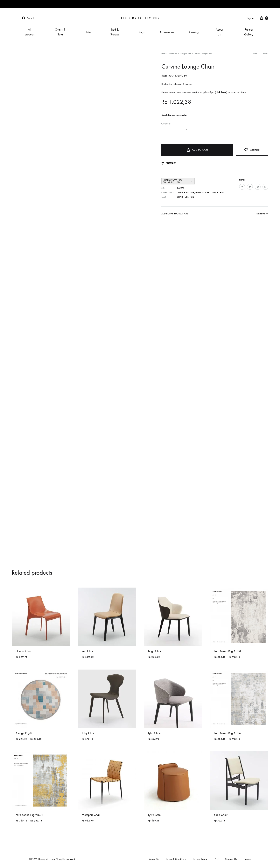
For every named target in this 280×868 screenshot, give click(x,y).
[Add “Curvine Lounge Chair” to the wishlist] (252, 150)
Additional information (175, 214)
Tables (87, 32)
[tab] (175, 215)
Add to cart (197, 149)
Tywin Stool (154, 815)
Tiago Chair (155, 651)
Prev (255, 54)
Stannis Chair (24, 651)
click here (221, 92)
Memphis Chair (91, 815)
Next (266, 54)
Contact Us (231, 859)
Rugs (142, 32)
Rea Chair (88, 651)
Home (164, 54)
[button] (169, 163)
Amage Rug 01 (25, 733)
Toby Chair (88, 733)
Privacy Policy (200, 859)
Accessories (167, 32)
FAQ (216, 859)
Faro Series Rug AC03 (227, 651)
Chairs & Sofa (60, 32)
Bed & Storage (115, 32)
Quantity (166, 124)
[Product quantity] (174, 129)
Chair (180, 193)
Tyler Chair (154, 733)
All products (30, 32)
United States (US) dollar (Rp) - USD (172, 181)
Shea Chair (221, 815)
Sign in (250, 18)
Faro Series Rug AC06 (227, 733)
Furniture (173, 54)
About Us (219, 32)
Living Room (202, 193)
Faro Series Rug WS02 (29, 815)
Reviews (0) (262, 214)
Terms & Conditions (176, 859)
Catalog (194, 32)
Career (247, 859)
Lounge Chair (185, 54)
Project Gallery (249, 32)
